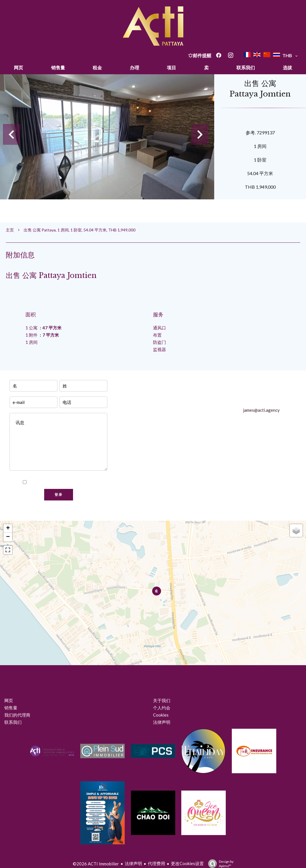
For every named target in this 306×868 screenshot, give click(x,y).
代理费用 (156, 863)
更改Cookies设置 (187, 863)
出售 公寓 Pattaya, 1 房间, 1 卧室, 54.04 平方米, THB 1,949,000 (80, 230)
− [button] (8, 537)
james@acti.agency (261, 410)
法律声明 (133, 863)
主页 (10, 230)
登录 (59, 495)
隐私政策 (86, 482)
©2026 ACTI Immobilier (96, 864)
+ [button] (8, 528)
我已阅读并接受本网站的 (62, 482)
